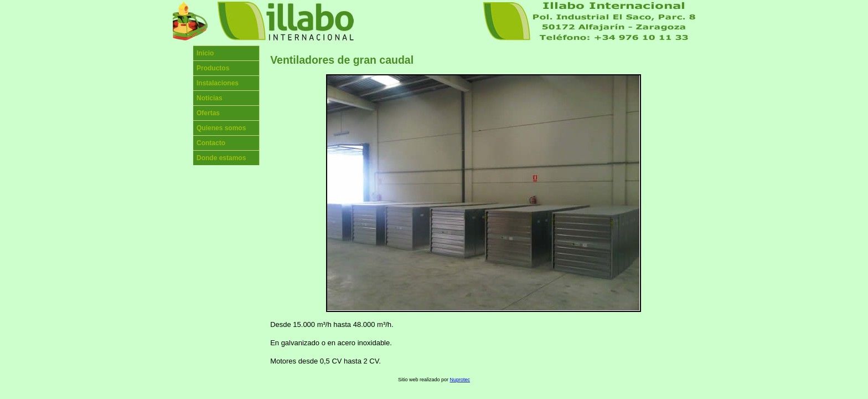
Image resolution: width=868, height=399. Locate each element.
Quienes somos (221, 128)
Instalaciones (218, 83)
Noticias (210, 98)
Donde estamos (221, 158)
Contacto (211, 143)
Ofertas (208, 113)
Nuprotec (460, 380)
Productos (213, 68)
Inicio (205, 53)
